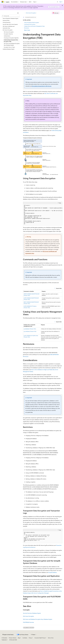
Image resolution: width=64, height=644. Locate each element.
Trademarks (4, 640)
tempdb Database (52, 572)
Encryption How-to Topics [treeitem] (9, 47)
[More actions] (61, 13)
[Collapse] (18, 13)
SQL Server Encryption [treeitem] (9, 32)
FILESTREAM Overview (28, 622)
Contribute (25, 638)
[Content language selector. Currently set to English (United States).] (8, 635)
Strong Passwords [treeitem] (7, 22)
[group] (43, 215)
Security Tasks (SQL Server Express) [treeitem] (10, 24)
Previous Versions (13, 638)
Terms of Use (51, 638)
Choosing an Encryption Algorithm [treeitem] (11, 38)
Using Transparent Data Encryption (32, 22)
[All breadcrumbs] (24, 13)
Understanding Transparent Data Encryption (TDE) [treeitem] (11, 41)
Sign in (61, 2)
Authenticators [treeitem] (7, 36)
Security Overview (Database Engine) (32, 613)
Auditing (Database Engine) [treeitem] (9, 49)
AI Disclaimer (4, 638)
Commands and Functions (30, 24)
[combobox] (11, 16)
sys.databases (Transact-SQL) (30, 329)
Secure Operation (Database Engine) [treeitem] (10, 18)
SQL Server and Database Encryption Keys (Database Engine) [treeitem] (12, 44)
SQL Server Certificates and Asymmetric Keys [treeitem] (9, 27)
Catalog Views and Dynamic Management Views (34, 26)
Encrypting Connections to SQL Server (42, 86)
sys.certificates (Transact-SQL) (30, 331)
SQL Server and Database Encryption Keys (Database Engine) (38, 619)
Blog (19, 638)
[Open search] (57, 2)
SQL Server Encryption (31, 13)
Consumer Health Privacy (40, 638)
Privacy (30, 638)
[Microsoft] (3, 2)
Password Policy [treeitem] (6, 20)
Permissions (27, 28)
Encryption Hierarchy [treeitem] (8, 34)
